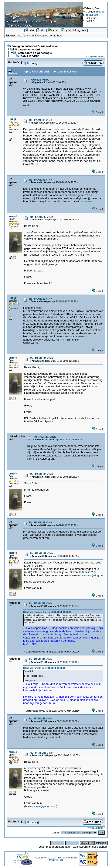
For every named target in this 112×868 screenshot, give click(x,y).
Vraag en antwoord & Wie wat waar (35, 46)
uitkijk (13, 119)
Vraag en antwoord (27, 49)
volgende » (99, 57)
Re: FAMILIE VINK (41, 120)
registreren (93, 15)
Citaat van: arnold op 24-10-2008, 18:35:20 (44, 668)
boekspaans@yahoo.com (41, 806)
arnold (13, 216)
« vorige (90, 57)
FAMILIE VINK (30, 56)
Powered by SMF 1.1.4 (45, 858)
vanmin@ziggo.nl (93, 575)
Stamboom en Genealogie (35, 53)
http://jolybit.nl (26, 35)
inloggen (101, 12)
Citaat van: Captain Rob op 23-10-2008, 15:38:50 (47, 612)
